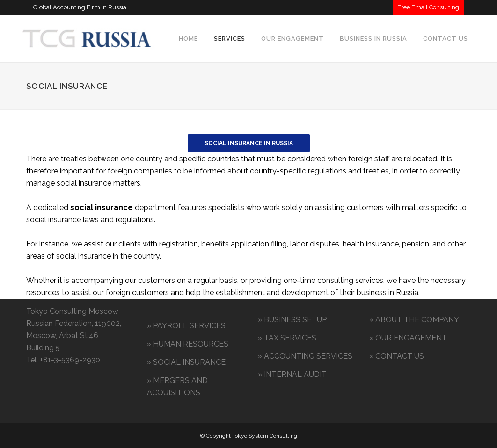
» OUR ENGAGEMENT (408, 338)
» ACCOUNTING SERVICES (305, 356)
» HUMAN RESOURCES (188, 344)
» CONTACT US (397, 356)
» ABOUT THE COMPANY (414, 320)
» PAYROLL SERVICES (186, 326)
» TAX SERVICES (287, 338)
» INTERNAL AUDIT (292, 374)
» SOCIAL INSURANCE (186, 362)
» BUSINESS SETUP (292, 320)
